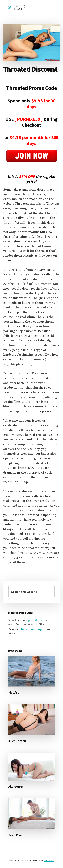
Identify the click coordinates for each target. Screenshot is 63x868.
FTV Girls (49, 861)
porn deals (35, 620)
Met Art (14, 692)
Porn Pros (15, 835)
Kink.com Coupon (33, 629)
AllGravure (15, 787)
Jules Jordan (17, 741)
